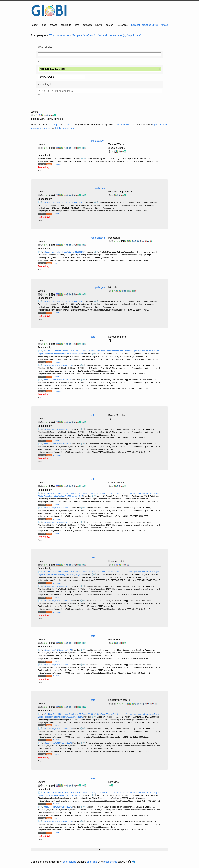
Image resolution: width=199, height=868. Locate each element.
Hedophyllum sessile (119, 700)
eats (93, 337)
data (77, 25)
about (35, 25)
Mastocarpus (115, 639)
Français (164, 25)
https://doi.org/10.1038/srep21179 (58, 365)
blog (44, 25)
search (109, 25)
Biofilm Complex (117, 415)
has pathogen (98, 188)
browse (53, 25)
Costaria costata (117, 561)
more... (99, 850)
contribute (66, 25)
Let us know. (123, 125)
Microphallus (115, 287)
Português (146, 25)
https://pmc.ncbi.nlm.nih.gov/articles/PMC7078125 (65, 202)
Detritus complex (117, 337)
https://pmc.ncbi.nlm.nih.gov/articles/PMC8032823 (65, 252)
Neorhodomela (116, 483)
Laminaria (113, 782)
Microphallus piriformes (120, 192)
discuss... (57, 164)
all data (67, 125)
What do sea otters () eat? (72, 35)
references (122, 25)
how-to (99, 25)
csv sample (53, 125)
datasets (87, 25)
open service (70, 862)
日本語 (155, 25)
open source (111, 862)
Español (136, 25)
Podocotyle (114, 238)
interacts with (98, 141)
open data (92, 862)
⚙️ (82, 158)
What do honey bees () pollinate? (120, 35)
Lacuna (35, 112)
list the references (64, 128)
